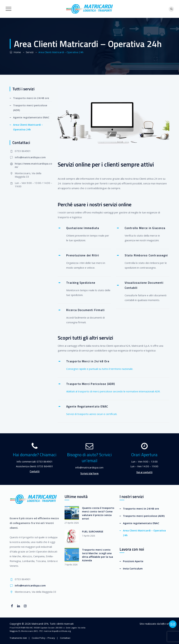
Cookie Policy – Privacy (43, 638)
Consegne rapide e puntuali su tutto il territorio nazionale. (100, 369)
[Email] (173, 624)
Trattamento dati (18, 638)
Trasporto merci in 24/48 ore (31, 98)
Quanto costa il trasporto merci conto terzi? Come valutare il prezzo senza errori (98, 513)
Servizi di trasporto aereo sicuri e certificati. (92, 414)
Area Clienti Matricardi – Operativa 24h (28, 127)
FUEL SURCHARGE (93, 531)
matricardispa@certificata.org (57, 631)
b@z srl (165, 624)
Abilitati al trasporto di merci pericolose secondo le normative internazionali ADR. (113, 391)
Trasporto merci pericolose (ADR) (30, 108)
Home (15, 52)
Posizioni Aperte (133, 561)
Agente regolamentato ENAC (31, 117)
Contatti (35, 471)
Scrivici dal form (89, 473)
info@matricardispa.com (30, 157)
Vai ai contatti (144, 472)
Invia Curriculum (133, 568)
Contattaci (65, 638)
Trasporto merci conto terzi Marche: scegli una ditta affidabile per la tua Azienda (97, 555)
